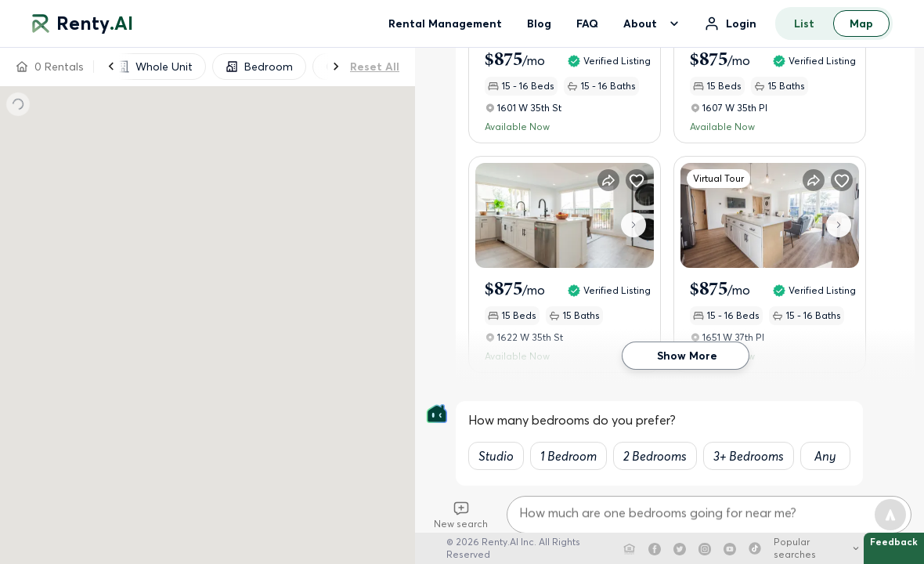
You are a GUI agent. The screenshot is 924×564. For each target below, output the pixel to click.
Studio (496, 456)
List (804, 23)
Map (861, 23)
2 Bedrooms (655, 456)
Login (741, 23)
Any (825, 456)
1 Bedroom (568, 456)
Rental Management (445, 23)
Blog (539, 23)
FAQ (587, 23)
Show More (686, 356)
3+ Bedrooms (749, 456)
